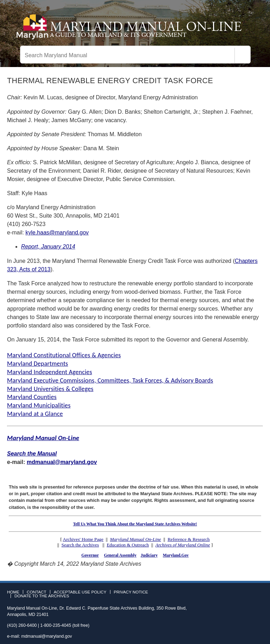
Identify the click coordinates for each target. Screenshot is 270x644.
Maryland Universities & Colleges (50, 389)
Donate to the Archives (42, 596)
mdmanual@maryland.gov (62, 462)
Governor (90, 555)
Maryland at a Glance (35, 414)
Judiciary (149, 555)
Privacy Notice (131, 592)
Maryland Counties (32, 397)
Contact (37, 592)
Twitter (247, 594)
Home (13, 592)
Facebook (237, 594)
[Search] (243, 55)
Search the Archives (80, 545)
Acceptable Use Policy (80, 592)
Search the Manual (32, 454)
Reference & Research (189, 539)
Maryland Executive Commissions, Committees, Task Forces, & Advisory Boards (110, 380)
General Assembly (120, 555)
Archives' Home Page (83, 539)
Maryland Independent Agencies (50, 372)
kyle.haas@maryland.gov (57, 233)
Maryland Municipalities (39, 405)
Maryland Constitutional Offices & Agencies (64, 355)
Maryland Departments (38, 364)
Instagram (257, 594)
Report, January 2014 (48, 247)
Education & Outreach (128, 545)
